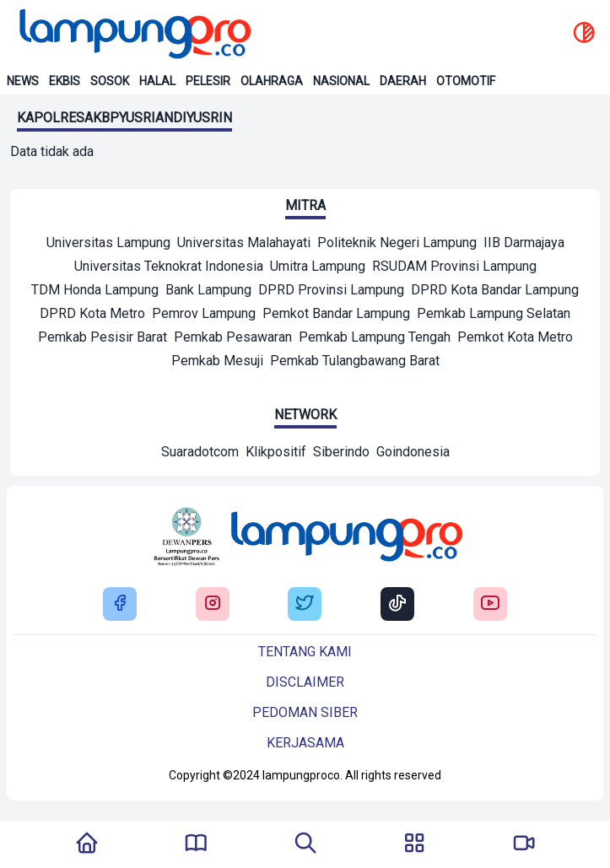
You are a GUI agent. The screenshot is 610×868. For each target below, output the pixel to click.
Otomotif (466, 81)
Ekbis (65, 81)
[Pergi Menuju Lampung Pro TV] (524, 844)
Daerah (403, 81)
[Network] (200, 454)
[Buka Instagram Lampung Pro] (213, 604)
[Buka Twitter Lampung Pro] (305, 604)
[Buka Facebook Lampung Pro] (120, 604)
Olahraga (272, 81)
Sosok (110, 81)
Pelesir (208, 81)
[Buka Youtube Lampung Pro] (490, 604)
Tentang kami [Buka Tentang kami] (305, 652)
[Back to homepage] (133, 34)
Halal (157, 81)
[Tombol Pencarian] (305, 844)
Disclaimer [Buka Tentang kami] (305, 682)
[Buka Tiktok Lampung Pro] (397, 604)
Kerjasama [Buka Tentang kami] (305, 743)
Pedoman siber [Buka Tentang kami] (305, 712)
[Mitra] (108, 245)
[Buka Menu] (414, 844)
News (23, 81)
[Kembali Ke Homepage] (87, 844)
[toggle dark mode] (584, 34)
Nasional (341, 81)
